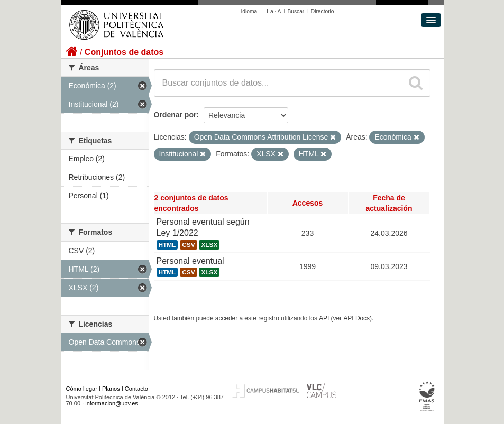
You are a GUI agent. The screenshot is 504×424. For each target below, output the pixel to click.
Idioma (254, 11)
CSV (188, 245)
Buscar (296, 11)
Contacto (136, 389)
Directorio (323, 11)
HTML (167, 245)
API (324, 318)
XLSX (209, 245)
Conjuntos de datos (124, 52)
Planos (111, 389)
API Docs (356, 318)
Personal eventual (190, 261)
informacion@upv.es (112, 403)
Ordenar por (175, 115)
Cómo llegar (82, 389)
